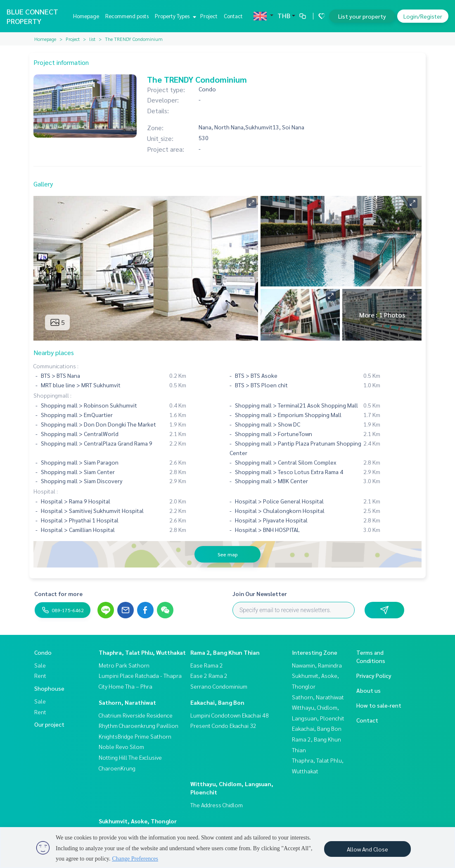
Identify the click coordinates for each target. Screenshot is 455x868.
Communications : (56, 366)
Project (209, 16)
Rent (40, 675)
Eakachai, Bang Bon (217, 702)
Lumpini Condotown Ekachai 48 (230, 715)
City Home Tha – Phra (126, 686)
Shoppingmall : (52, 395)
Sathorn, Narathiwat (127, 702)
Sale (40, 665)
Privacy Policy (374, 675)
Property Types (174, 16)
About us (369, 690)
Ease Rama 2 (207, 665)
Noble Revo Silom (121, 746)
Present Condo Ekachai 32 (223, 725)
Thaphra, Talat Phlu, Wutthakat (142, 652)
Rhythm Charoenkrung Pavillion (139, 725)
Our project (49, 724)
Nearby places (54, 352)
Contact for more (58, 594)
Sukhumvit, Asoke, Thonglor (138, 821)
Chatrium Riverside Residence (136, 715)
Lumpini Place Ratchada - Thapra (140, 675)
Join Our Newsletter (260, 594)
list (92, 39)
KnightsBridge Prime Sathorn (135, 736)
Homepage (86, 16)
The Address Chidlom (217, 805)
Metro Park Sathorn (124, 665)
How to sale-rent (379, 705)
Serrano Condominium (219, 686)
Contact (233, 16)
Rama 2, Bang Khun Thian (225, 652)
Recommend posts (127, 16)
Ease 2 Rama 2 (209, 675)
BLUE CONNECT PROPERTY (32, 16)
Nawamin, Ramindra (317, 665)
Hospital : (46, 491)
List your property (362, 16)
